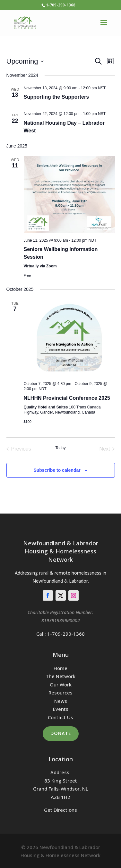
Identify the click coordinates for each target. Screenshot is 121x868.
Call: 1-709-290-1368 (60, 634)
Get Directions (60, 810)
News (61, 701)
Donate (61, 733)
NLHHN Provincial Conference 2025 (67, 398)
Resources (60, 693)
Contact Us (60, 717)
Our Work (61, 685)
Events (61, 709)
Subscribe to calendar (57, 470)
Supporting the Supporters (56, 97)
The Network (60, 676)
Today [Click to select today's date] (60, 448)
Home (60, 668)
